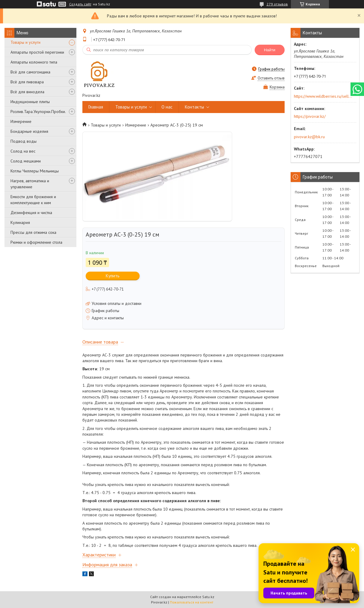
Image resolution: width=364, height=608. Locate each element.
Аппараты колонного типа (34, 62)
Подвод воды (24, 141)
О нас (167, 107)
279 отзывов (277, 4)
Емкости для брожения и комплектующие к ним (33, 200)
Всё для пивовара (27, 82)
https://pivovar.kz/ (310, 116)
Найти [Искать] (270, 50)
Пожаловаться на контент (192, 602)
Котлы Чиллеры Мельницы (35, 171)
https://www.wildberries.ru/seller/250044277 (323, 96)
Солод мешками (26, 161)
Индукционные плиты (30, 102)
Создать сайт (80, 4)
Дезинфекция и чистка (31, 213)
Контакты (194, 107)
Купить (113, 276)
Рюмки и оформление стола (36, 242)
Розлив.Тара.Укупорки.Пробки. (38, 112)
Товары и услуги (25, 42)
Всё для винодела (27, 92)
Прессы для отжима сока (33, 232)
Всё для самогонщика (30, 72)
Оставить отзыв (271, 78)
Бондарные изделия (29, 131)
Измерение (21, 121)
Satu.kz (208, 597)
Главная (96, 107)
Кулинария (20, 222)
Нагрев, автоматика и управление (30, 184)
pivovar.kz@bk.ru (309, 137)
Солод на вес (23, 151)
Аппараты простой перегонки (37, 52)
